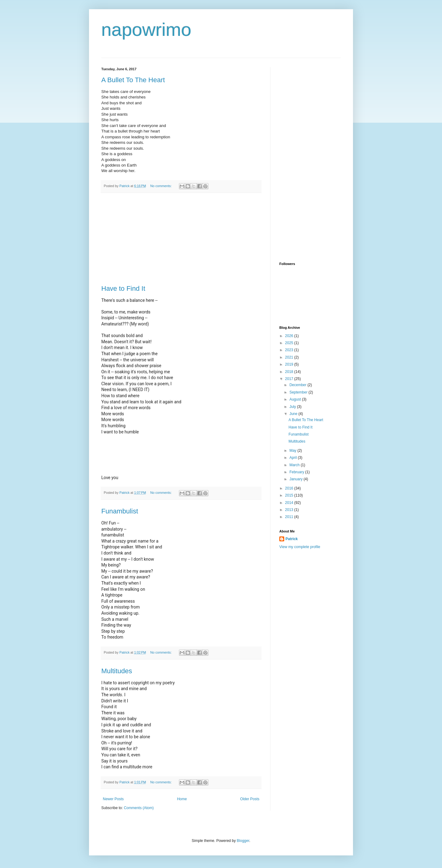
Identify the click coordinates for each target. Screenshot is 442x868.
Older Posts (250, 799)
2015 (290, 495)
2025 (290, 343)
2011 (290, 517)
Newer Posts (113, 799)
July (293, 407)
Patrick (292, 539)
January (297, 479)
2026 (290, 336)
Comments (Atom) (139, 808)
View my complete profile (300, 547)
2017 (290, 379)
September (299, 392)
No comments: (162, 186)
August (296, 399)
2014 (290, 503)
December (299, 385)
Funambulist (120, 511)
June (294, 414)
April (294, 458)
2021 (290, 357)
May (293, 451)
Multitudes (117, 671)
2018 (290, 372)
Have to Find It (123, 288)
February (297, 472)
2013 (290, 510)
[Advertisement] (181, 239)
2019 (290, 364)
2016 (290, 488)
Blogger (243, 841)
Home (182, 799)
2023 (290, 350)
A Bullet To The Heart (133, 80)
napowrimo (146, 30)
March (295, 465)
